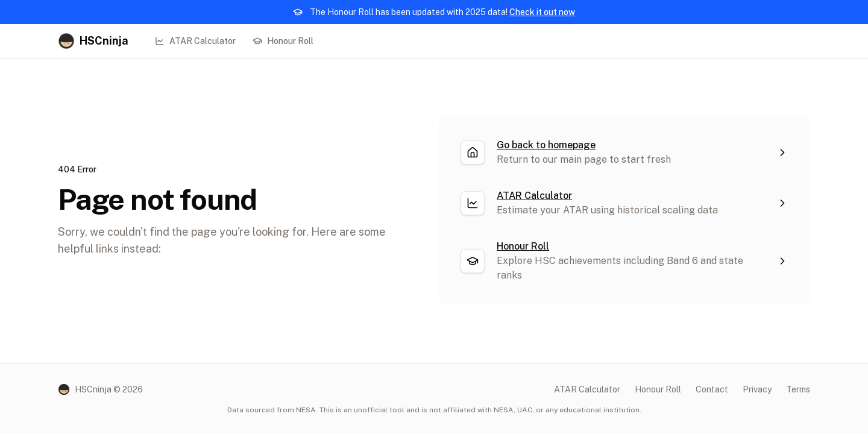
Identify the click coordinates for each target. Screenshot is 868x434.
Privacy (757, 389)
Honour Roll (283, 41)
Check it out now (542, 12)
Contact (712, 389)
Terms (798, 389)
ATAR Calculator (195, 41)
